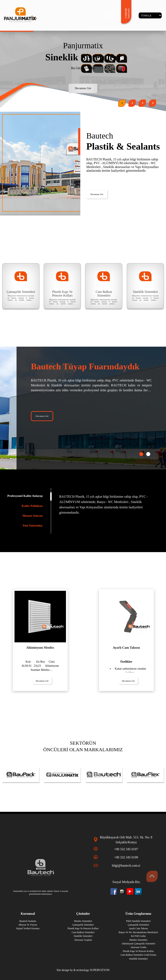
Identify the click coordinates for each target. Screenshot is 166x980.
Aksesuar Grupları (83, 940)
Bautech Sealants (28, 921)
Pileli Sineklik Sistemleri (138, 921)
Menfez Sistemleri (138, 940)
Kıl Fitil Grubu (138, 936)
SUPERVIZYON (100, 970)
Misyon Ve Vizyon (28, 925)
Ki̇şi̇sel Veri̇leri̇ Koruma (28, 928)
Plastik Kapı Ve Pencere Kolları (138, 951)
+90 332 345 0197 (126, 849)
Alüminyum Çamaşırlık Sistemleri (138, 944)
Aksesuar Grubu (138, 947)
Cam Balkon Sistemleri (83, 932)
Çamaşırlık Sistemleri (138, 925)
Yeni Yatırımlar (33, 526)
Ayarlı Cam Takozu (138, 928)
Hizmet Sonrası (33, 516)
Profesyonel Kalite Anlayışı (25, 496)
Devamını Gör (83, 88)
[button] (122, 103)
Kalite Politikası (32, 506)
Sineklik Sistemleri (138, 959)
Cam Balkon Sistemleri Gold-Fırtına (138, 955)
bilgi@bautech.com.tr (126, 866)
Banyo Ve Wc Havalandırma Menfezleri (138, 932)
